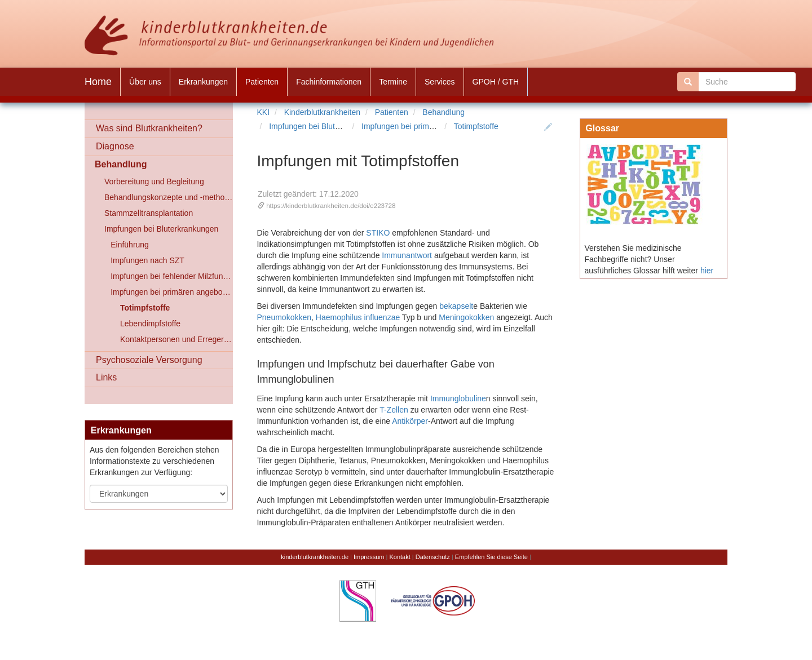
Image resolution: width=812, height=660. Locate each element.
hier (707, 271)
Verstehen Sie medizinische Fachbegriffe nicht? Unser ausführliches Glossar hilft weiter (642, 259)
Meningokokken (466, 317)
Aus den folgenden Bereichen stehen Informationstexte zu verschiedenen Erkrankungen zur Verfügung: (155, 461)
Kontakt (400, 557)
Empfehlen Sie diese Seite (491, 557)
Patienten (392, 112)
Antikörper (410, 421)
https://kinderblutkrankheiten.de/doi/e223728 (331, 205)
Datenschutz (433, 557)
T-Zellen (394, 410)
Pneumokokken (284, 317)
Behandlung (443, 112)
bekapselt (456, 306)
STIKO (378, 233)
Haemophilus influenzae (358, 317)
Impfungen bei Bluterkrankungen (326, 126)
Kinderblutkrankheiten (322, 112)
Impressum (369, 557)
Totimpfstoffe (476, 126)
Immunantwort (407, 255)
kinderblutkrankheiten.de (315, 557)
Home (98, 82)
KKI (264, 112)
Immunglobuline (458, 398)
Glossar (602, 128)
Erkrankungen (121, 430)
